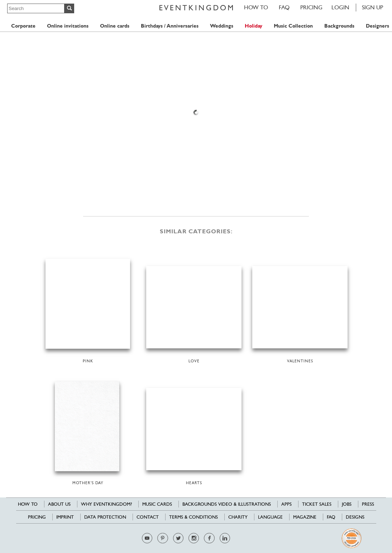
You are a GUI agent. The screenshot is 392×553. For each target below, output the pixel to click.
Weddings (222, 26)
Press (368, 504)
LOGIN (340, 7)
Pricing (311, 7)
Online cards (115, 26)
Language (270, 517)
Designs (355, 517)
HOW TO (256, 7)
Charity (238, 517)
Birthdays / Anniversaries (170, 26)
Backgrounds (339, 26)
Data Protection (105, 517)
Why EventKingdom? (106, 504)
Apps (286, 504)
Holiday (254, 26)
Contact (148, 517)
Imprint (65, 517)
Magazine (305, 517)
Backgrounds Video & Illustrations (227, 504)
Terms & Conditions (193, 517)
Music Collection (293, 26)
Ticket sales (317, 504)
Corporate (23, 26)
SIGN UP (372, 7)
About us (59, 504)
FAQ (284, 7)
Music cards (157, 504)
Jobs (347, 504)
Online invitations (68, 26)
